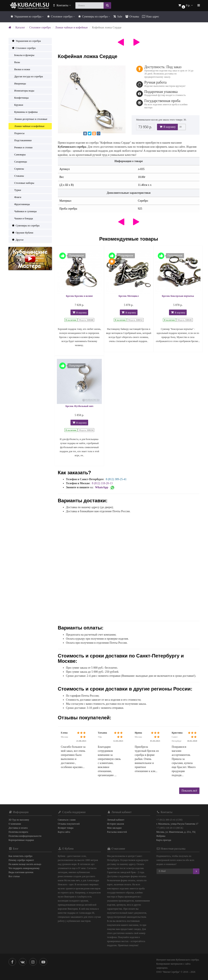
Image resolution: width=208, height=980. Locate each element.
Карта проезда (164, 840)
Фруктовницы (21, 204)
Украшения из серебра (27, 17)
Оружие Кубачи (22, 233)
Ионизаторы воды (23, 91)
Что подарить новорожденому (24, 868)
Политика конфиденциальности (25, 836)
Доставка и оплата (18, 828)
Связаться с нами (67, 820)
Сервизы (18, 169)
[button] (185, 6)
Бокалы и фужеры (23, 55)
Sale (118, 17)
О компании (15, 824)
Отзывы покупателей (69, 824)
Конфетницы (20, 98)
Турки (16, 190)
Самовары (19, 154)
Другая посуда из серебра (27, 76)
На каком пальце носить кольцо (25, 864)
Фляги (16, 197)
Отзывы (132, 17)
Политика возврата (18, 832)
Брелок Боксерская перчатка (178, 296)
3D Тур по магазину (19, 820)
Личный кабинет (116, 820)
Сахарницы (19, 162)
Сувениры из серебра (94, 17)
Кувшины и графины (25, 112)
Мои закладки (114, 828)
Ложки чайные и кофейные (71, 27)
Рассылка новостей (117, 832)
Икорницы (19, 83)
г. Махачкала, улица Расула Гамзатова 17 (177, 824)
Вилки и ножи (21, 69)
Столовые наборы (23, 183)
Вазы (16, 62)
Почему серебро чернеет (21, 860)
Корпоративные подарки (21, 840)
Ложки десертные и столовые (29, 119)
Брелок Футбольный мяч (79, 406)
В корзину (167, 127)
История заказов (115, 824)
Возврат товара (66, 828)
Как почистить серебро (21, 856)
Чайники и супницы (24, 211)
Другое (18, 240)
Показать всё (189, 791)
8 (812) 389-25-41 (116, 479)
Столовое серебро (61, 17)
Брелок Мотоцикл (129, 296)
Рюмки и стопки (22, 147)
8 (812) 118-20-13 (102, 483)
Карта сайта (64, 832)
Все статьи (14, 876)
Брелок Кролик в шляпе (79, 296)
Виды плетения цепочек (21, 872)
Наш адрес (150, 17)
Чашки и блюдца (22, 218)
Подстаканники (22, 140)
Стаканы (18, 176)
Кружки (17, 105)
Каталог (20, 27)
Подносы (18, 133)
